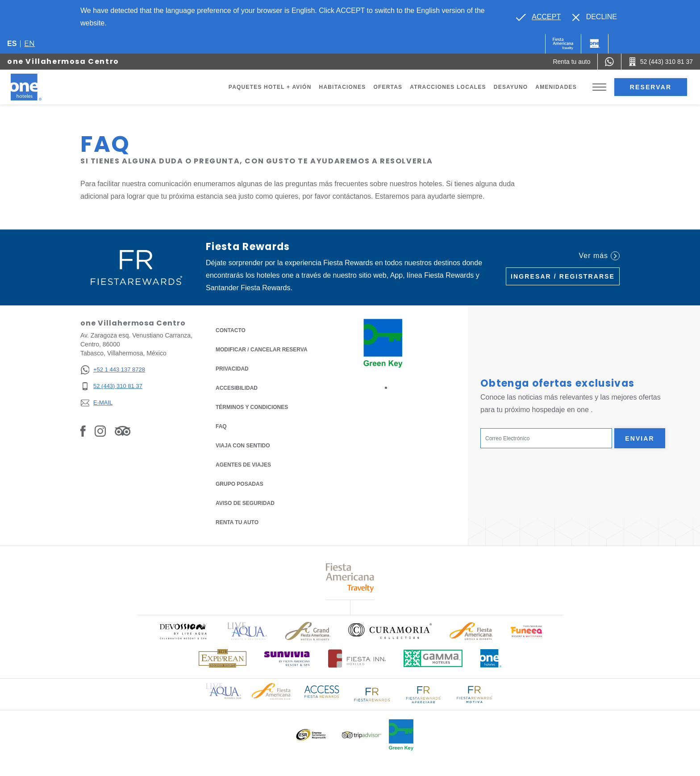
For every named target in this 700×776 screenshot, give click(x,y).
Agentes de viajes (243, 465)
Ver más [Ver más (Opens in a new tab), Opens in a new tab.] (599, 256)
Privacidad (232, 368)
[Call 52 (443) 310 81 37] (661, 62)
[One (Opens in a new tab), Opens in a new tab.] (563, 44)
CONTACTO (231, 330)
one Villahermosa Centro (63, 61)
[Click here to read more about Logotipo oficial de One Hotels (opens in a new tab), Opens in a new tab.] (491, 658)
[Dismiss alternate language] (595, 17)
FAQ (221, 426)
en (29, 44)
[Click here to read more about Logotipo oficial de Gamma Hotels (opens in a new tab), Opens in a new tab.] (433, 658)
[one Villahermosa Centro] (37, 87)
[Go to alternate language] (538, 17)
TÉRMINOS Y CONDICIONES (252, 407)
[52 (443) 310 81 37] (113, 386)
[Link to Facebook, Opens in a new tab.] (83, 431)
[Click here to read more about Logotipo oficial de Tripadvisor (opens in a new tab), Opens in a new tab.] (362, 735)
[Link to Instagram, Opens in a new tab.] (100, 431)
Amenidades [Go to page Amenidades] (556, 87)
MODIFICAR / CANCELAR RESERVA (262, 350)
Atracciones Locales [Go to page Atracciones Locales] (448, 87)
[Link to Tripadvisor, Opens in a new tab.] (123, 431)
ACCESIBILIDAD (237, 388)
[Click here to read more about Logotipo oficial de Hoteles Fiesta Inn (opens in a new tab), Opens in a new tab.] (357, 658)
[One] (595, 44)
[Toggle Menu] (599, 87)
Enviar (640, 438)
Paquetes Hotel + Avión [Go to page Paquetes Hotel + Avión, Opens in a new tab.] (270, 87)
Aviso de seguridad (245, 503)
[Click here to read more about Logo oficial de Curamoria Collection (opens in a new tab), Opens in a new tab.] (390, 631)
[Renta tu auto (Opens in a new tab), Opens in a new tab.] (571, 62)
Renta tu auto (237, 522)
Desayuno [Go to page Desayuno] (511, 87)
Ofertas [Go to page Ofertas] (388, 87)
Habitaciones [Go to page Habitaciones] (343, 87)
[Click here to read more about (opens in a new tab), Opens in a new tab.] (183, 631)
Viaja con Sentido (243, 446)
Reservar (651, 87)
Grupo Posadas (240, 484)
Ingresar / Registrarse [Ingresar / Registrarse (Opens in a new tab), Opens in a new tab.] (563, 276)
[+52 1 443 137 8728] (113, 370)
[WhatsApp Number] (609, 62)
